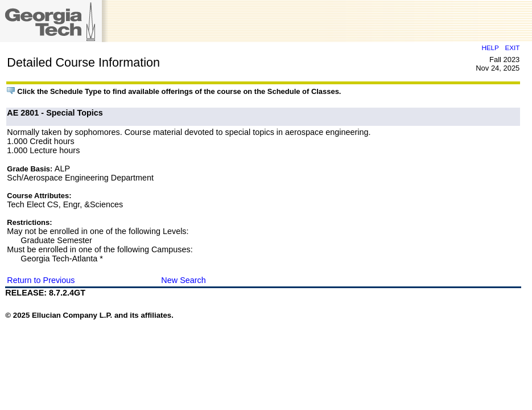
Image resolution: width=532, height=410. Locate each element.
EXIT (512, 48)
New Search (183, 280)
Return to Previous (41, 280)
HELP (490, 48)
